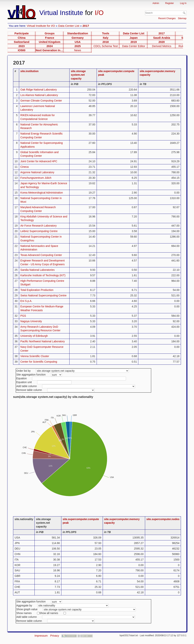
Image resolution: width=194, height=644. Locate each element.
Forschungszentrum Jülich (36, 178)
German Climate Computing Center (41, 101)
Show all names (49, 613)
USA (78, 42)
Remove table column (29, 390)
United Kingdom (50, 42)
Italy (106, 38)
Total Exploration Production (37, 290)
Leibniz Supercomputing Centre (39, 231)
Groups (50, 33)
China (22, 38)
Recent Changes (167, 18)
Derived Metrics (162, 46)
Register (170, 3)
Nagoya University (31, 321)
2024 (50, 46)
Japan (134, 38)
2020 (162, 42)
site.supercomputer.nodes (163, 519)
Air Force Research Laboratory (39, 226)
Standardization (78, 33)
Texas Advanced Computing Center (41, 255)
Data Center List (69, 26)
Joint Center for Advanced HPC (39, 161)
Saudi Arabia (162, 38)
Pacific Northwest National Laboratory (43, 341)
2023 (22, 46)
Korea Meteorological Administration (42, 193)
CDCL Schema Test (106, 46)
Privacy (55, 636)
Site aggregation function (31, 375)
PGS (23, 316)
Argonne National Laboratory (37, 172)
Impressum (41, 636)
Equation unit (24, 382)
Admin (156, 3)
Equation (22, 378)
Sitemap (182, 18)
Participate (22, 33)
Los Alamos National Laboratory (39, 95)
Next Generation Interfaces (50, 50)
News (78, 50)
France (50, 38)
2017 (86, 26)
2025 (78, 46)
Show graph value (27, 609)
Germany (78, 38)
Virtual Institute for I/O (41, 26)
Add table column (27, 386)
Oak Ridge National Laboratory (39, 90)
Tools (106, 33)
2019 (134, 42)
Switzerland (22, 42)
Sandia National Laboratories (38, 270)
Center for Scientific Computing (39, 362)
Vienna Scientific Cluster (35, 356)
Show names (24, 613)
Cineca (25, 167)
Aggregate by (24, 605)
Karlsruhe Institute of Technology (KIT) (43, 275)
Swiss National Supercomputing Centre (44, 295)
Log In (183, 3)
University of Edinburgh (34, 336)
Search (185, 13)
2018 (106, 42)
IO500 (22, 50)
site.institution (30, 71)
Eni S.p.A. (26, 301)
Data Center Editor (134, 46)
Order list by (23, 371)
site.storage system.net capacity (78, 75)
